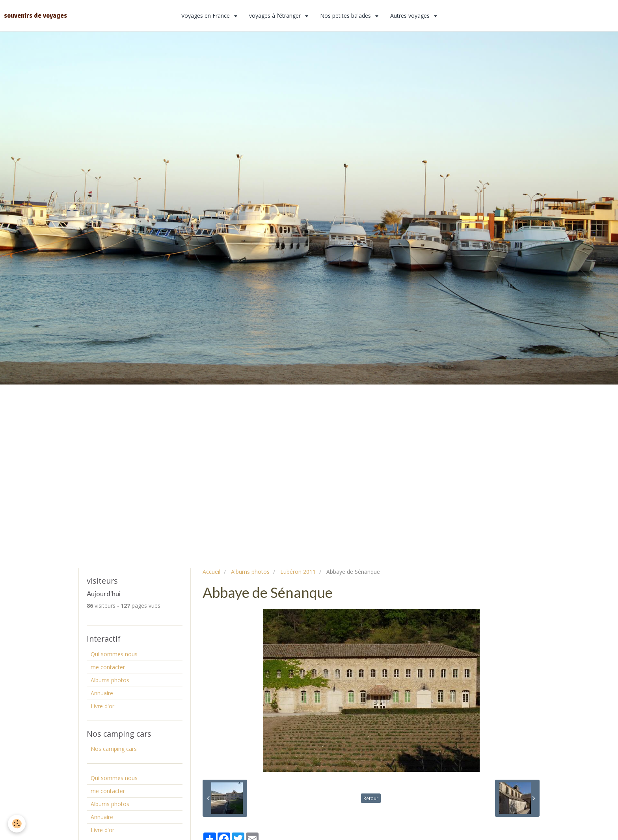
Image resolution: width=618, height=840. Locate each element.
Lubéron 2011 (298, 572)
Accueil (211, 572)
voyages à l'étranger (276, 16)
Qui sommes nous (114, 654)
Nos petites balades (346, 16)
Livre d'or (102, 706)
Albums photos (250, 572)
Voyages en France (206, 16)
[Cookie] (17, 824)
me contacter (108, 667)
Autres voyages (411, 16)
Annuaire (102, 693)
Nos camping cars (114, 749)
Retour (371, 798)
